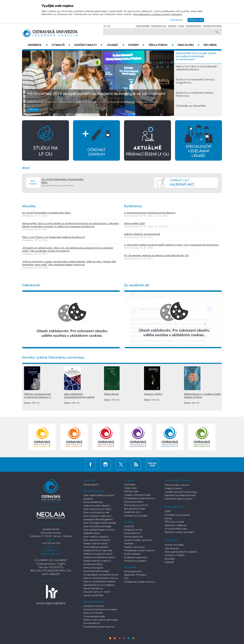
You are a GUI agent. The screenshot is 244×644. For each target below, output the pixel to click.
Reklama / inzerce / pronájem (179, 532)
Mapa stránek (143, 26)
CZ (105, 26)
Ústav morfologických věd (96, 513)
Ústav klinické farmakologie (97, 526)
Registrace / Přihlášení (135, 575)
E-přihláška (130, 485)
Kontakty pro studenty (135, 561)
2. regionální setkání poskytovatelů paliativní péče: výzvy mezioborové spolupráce (171, 245)
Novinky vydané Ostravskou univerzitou (53, 358)
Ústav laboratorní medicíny (97, 540)
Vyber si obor (131, 488)
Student (136, 45)
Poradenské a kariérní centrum (99, 627)
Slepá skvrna (111, 394)
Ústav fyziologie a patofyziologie (100, 523)
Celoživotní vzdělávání (176, 525)
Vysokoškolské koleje (94, 617)
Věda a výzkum (161, 45)
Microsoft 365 (159, 26)
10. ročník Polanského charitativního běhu (46, 213)
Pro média (210, 45)
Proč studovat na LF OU (136, 505)
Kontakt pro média (174, 545)
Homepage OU (91, 485)
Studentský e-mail (133, 530)
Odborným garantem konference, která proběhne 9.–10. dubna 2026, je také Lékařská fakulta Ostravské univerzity (93, 102)
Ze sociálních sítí (137, 285)
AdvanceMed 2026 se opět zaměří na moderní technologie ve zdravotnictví (96, 94)
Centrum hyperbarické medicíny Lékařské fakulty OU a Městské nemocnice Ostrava (100, 585)
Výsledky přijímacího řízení (137, 495)
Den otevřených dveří (135, 509)
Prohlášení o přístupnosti (177, 515)
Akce (26, 168)
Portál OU (129, 526)
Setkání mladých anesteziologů (142, 234)
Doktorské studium (134, 502)
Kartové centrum (92, 623)
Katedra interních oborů (95, 544)
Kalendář (169, 562)
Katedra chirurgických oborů (98, 554)
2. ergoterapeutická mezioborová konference (150, 213)
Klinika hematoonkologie (96, 571)
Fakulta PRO (188, 45)
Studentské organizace (136, 558)
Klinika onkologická (93, 568)
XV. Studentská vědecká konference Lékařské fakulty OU (156, 256)
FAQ (126, 579)
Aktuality (29, 206)
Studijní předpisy (132, 554)
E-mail (181, 26)
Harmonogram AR (133, 537)
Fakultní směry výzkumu (177, 485)
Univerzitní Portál (212, 26)
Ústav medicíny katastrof (96, 537)
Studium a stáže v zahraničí (138, 540)
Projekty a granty (173, 488)
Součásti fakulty (88, 45)
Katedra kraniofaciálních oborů (99, 558)
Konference (133, 206)
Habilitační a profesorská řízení (180, 495)
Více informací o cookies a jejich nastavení (157, 14)
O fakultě (61, 45)
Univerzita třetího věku (176, 529)
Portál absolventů (133, 572)
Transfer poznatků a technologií (181, 492)
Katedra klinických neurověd (98, 551)
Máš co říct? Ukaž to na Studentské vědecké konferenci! (53, 237)
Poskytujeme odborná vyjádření (181, 552)
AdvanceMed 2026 (134, 223)
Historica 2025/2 (153, 394)
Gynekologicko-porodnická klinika (101, 575)
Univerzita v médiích (175, 555)
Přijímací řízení (131, 492)
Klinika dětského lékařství (96, 547)
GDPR (168, 512)
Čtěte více (33, 110)
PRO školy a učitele (174, 522)
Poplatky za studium (134, 547)
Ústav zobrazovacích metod (97, 509)
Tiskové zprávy (172, 549)
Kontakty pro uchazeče (136, 516)
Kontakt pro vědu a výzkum (179, 499)
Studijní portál (193, 26)
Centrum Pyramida (93, 613)
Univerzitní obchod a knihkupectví (100, 610)
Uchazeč (116, 45)
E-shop (168, 518)
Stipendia (129, 544)
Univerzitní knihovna (94, 606)
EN (109, 26)
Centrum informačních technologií (101, 620)
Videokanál (31, 285)
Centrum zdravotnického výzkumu (101, 578)
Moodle (172, 26)
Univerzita (38, 45)
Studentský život (132, 512)
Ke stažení (170, 559)
